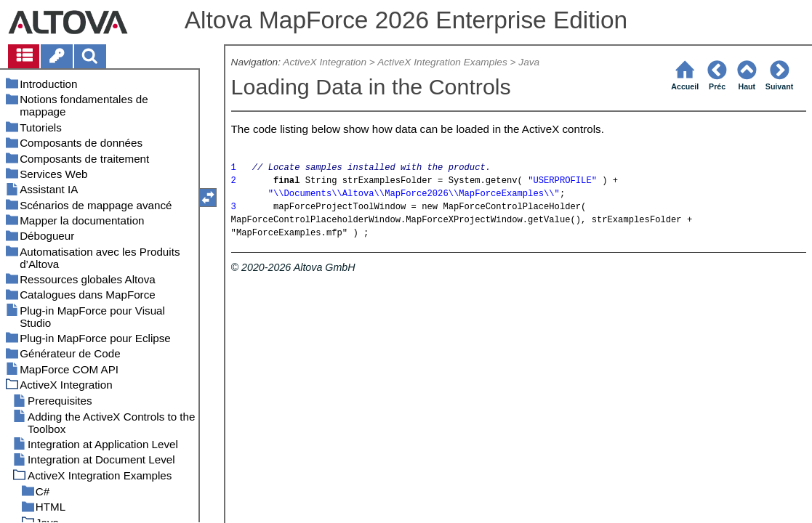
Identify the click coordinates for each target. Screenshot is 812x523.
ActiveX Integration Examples (442, 62)
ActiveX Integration (325, 62)
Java (529, 62)
